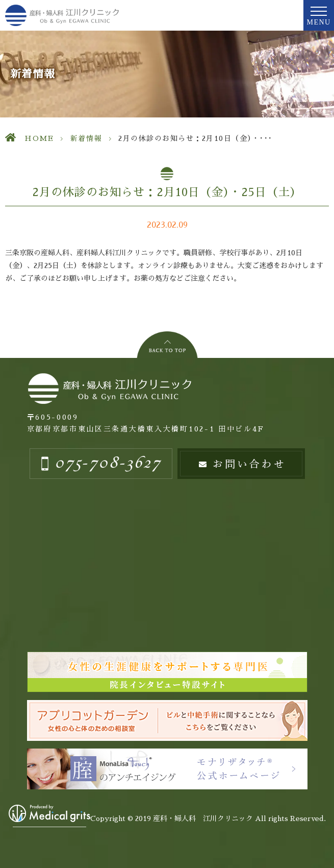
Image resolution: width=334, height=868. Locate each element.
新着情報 (86, 138)
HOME (39, 138)
